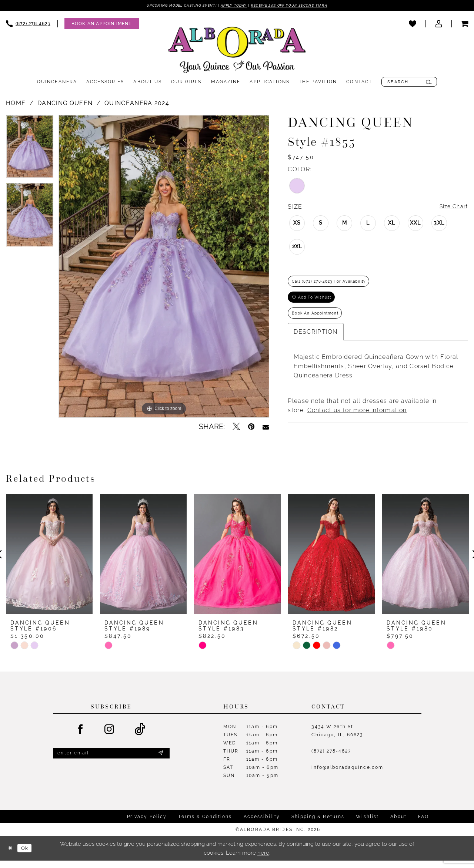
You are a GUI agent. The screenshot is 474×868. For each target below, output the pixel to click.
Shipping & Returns (318, 824)
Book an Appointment (320, 321)
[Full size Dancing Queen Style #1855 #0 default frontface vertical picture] (164, 267)
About (398, 824)
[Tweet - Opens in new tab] (236, 427)
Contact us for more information (357, 419)
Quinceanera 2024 (137, 104)
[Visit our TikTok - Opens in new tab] (140, 738)
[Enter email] (111, 762)
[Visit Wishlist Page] (413, 24)
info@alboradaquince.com (347, 776)
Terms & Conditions (205, 824)
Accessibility (262, 824)
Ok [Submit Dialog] (28, 856)
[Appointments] (102, 24)
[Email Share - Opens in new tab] (266, 427)
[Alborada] (237, 52)
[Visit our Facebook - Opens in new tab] (81, 737)
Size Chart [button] (452, 208)
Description (316, 341)
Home (16, 104)
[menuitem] (98, 24)
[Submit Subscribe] (160, 762)
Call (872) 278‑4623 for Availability (336, 284)
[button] (438, 24)
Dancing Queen (65, 104)
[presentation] (49, 562)
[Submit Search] (429, 83)
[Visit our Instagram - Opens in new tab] (110, 737)
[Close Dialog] (11, 856)
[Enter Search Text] (409, 83)
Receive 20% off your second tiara (301, 6)
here (263, 860)
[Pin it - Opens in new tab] (251, 427)
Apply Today (233, 6)
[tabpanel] (30, 150)
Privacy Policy (147, 824)
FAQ (423, 824)
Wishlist (367, 824)
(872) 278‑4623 (331, 759)
